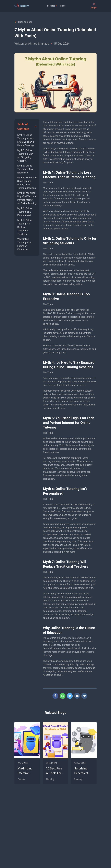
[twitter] (70, 696)
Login (94, 6)
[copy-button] (84, 696)
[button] (27, 127)
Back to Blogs (23, 22)
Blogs (63, 6)
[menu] (60, 6)
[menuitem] (52, 6)
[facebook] (55, 696)
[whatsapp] (63, 696)
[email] (77, 696)
